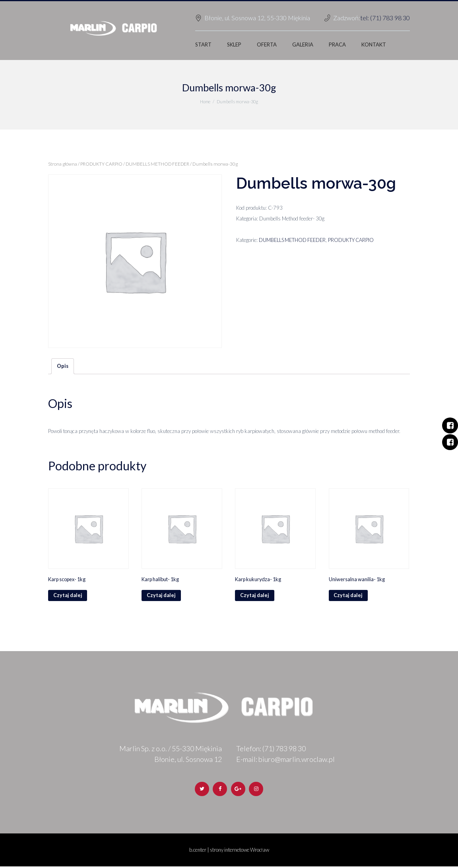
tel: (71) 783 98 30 (385, 18)
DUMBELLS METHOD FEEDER (160, 164)
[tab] (63, 367)
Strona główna (63, 164)
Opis (63, 366)
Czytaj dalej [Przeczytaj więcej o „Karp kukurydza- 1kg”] (255, 596)
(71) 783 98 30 (284, 750)
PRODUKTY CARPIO (103, 164)
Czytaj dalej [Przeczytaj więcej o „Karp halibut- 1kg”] (161, 596)
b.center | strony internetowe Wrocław (229, 852)
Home (205, 101)
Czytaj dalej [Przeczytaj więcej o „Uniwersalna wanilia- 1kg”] (349, 596)
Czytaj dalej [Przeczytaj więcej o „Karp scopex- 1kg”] (68, 596)
